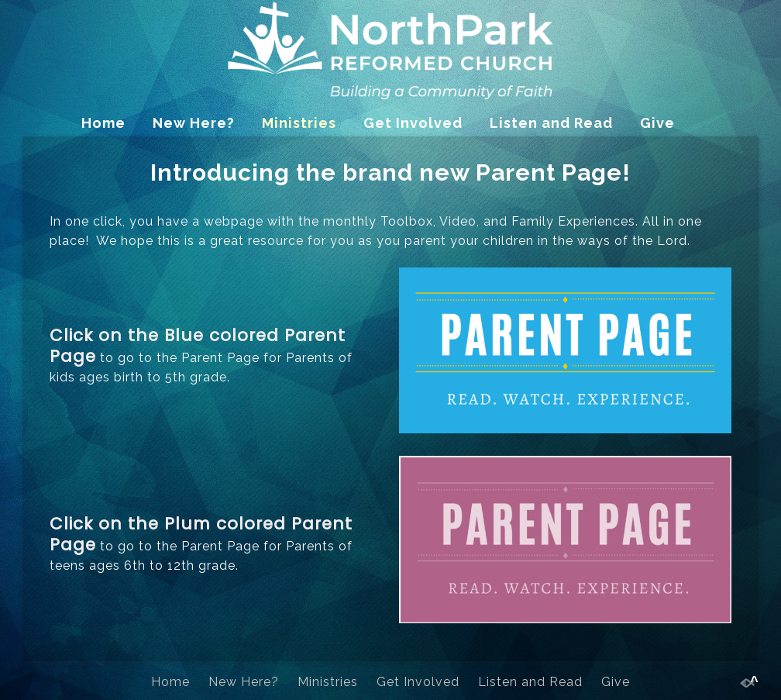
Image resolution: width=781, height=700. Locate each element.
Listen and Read (551, 123)
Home (103, 123)
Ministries (299, 123)
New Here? (194, 123)
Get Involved (413, 123)
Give (657, 123)
